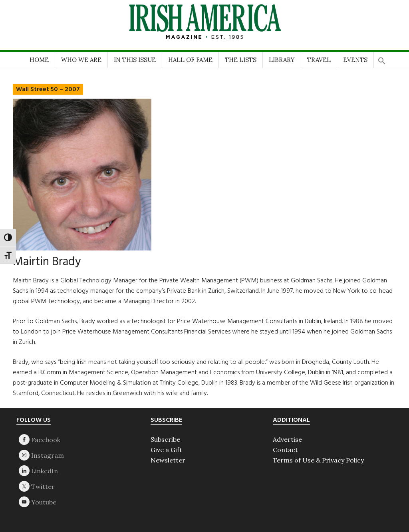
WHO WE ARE (81, 60)
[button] (382, 58)
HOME (39, 60)
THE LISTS (241, 60)
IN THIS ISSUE (135, 60)
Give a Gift (166, 450)
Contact (285, 450)
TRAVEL (319, 60)
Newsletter (168, 460)
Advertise (287, 439)
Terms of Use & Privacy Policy (318, 460)
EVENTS (355, 60)
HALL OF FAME (190, 60)
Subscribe (165, 439)
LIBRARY (282, 60)
